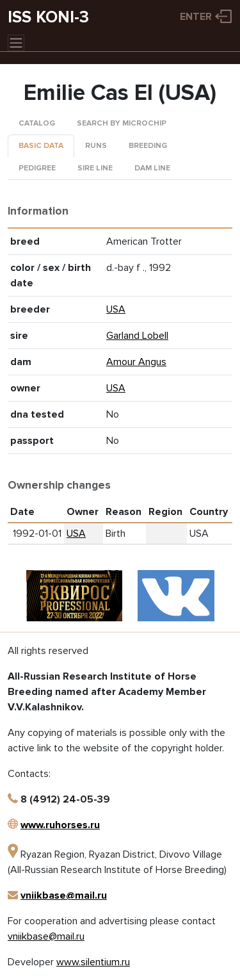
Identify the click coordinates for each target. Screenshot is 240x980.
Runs (96, 146)
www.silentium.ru (93, 962)
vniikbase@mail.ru (64, 895)
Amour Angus (136, 362)
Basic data (41, 146)
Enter (196, 17)
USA (116, 309)
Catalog (37, 123)
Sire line (95, 168)
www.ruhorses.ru (60, 825)
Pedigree (37, 168)
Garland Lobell (137, 336)
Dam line (152, 168)
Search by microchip (122, 123)
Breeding (148, 146)
